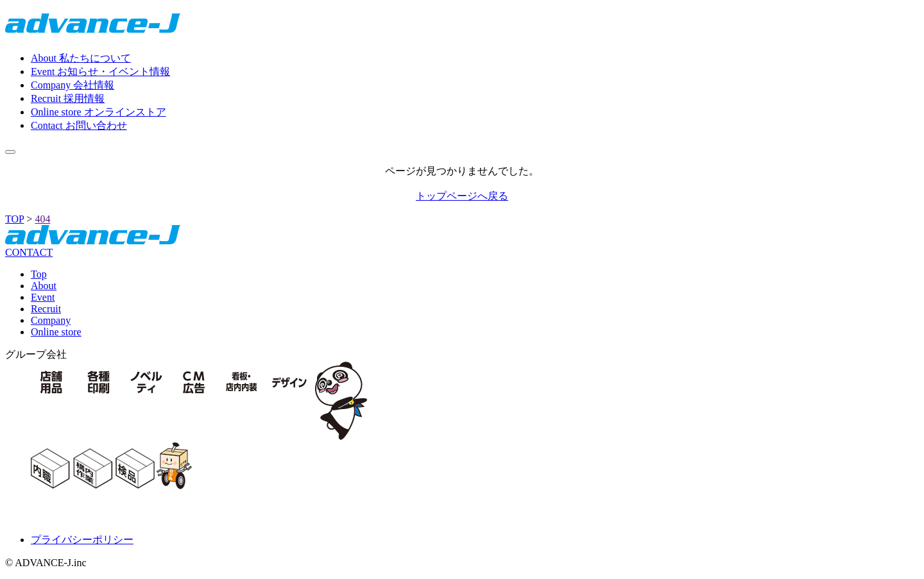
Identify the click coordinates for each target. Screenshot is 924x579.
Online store (56, 332)
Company (51, 320)
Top (39, 274)
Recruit (46, 309)
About (44, 286)
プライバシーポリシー (82, 540)
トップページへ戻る (462, 196)
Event (43, 297)
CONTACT (29, 252)
